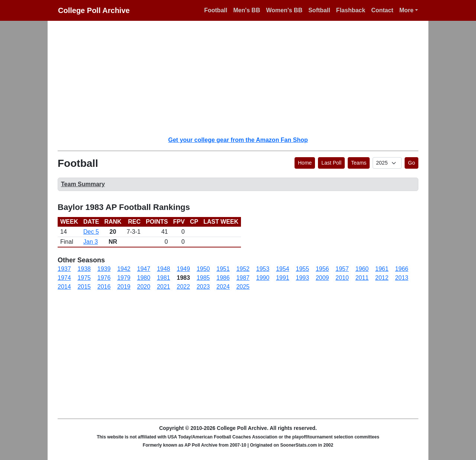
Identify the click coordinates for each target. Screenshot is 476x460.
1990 (263, 278)
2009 (322, 278)
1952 (243, 269)
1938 (84, 269)
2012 (382, 278)
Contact (382, 10)
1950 (203, 269)
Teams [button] (359, 163)
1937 (64, 269)
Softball (319, 10)
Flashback (351, 10)
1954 (283, 269)
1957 (342, 269)
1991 (283, 278)
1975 (84, 278)
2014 (64, 287)
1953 (263, 269)
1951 (223, 269)
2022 (183, 287)
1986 (223, 278)
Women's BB (284, 10)
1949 (183, 269)
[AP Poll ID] (387, 163)
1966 (402, 269)
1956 (322, 269)
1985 (203, 278)
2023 (203, 287)
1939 (104, 269)
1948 (164, 269)
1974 (64, 278)
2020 (144, 287)
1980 (144, 278)
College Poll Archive (94, 10)
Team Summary (83, 184)
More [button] (406, 10)
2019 (124, 287)
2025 (243, 287)
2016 (104, 287)
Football (216, 10)
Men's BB (247, 10)
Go (411, 163)
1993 (303, 278)
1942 (124, 269)
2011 (362, 278)
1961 (382, 269)
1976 (104, 278)
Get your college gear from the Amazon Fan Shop (238, 140)
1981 (164, 278)
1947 (144, 269)
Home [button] (305, 163)
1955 (303, 269)
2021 (164, 287)
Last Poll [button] (331, 163)
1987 (243, 278)
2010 (342, 278)
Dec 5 (91, 232)
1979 (124, 278)
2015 (84, 287)
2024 (223, 287)
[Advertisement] (242, 78)
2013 (402, 278)
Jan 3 (91, 242)
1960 (362, 269)
